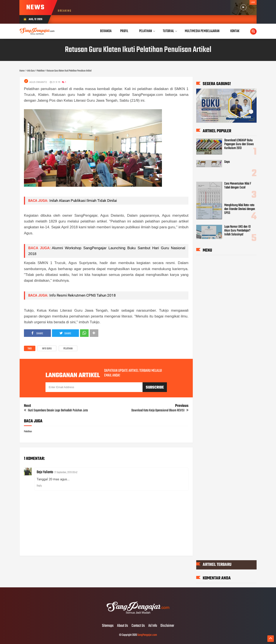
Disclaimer (167, 626)
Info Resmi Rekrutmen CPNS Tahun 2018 (83, 295)
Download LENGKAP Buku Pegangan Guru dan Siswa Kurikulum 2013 (239, 144)
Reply (39, 486)
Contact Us (138, 626)
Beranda (106, 31)
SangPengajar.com (147, 635)
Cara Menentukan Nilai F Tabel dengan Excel (238, 185)
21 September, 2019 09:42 (66, 472)
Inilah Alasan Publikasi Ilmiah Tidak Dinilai (83, 201)
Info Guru (47, 349)
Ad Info (153, 626)
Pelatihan (68, 349)
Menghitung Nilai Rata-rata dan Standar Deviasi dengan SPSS (240, 209)
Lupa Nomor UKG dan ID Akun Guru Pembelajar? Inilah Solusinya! (237, 231)
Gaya (227, 162)
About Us (123, 626)
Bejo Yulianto (45, 472)
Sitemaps (108, 626)
